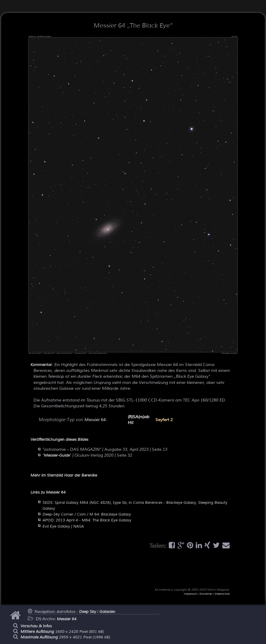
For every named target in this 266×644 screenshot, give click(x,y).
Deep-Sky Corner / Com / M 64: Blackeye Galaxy (87, 514)
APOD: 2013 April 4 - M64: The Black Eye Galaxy (87, 520)
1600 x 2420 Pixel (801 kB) (62, 632)
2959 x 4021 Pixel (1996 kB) (65, 637)
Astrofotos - (76, 612)
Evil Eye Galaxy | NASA (63, 526)
